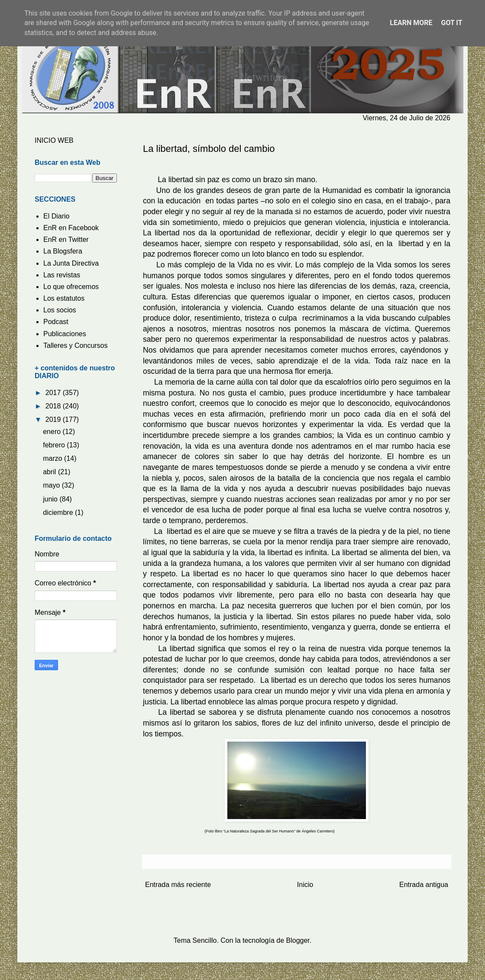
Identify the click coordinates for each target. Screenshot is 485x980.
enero (53, 432)
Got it (451, 23)
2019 (54, 419)
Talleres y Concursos (76, 345)
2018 (54, 406)
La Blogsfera (63, 251)
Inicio (305, 885)
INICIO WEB (54, 140)
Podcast (56, 322)
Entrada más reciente (178, 885)
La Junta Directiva (71, 263)
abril (50, 472)
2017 (54, 393)
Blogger (298, 940)
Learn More (411, 23)
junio (51, 499)
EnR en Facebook (71, 228)
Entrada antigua (424, 885)
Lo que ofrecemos (71, 287)
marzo (53, 458)
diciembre (59, 512)
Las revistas (62, 275)
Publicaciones (65, 334)
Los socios (60, 310)
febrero (55, 445)
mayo (52, 485)
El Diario (56, 216)
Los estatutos (64, 298)
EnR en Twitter (66, 239)
